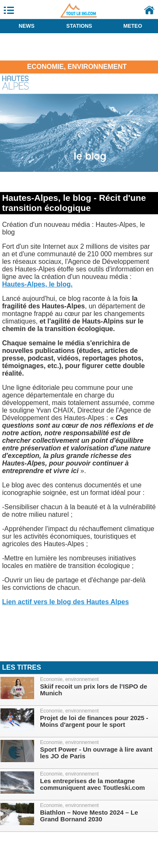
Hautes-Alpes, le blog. (37, 284)
